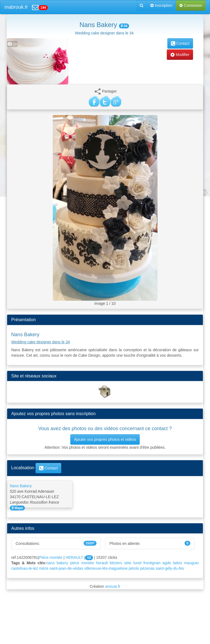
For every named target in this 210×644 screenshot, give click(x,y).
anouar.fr (113, 586)
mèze (44, 568)
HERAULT (74, 557)
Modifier (180, 55)
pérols (134, 568)
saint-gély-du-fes (170, 568)
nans (50, 563)
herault (102, 563)
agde (167, 563)
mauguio (191, 563)
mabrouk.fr (16, 7)
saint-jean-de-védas (66, 568)
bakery (62, 563)
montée (88, 563)
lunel (138, 563)
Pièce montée (51, 557)
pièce (75, 563)
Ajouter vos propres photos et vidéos (105, 439)
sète (128, 563)
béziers (116, 563)
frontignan (152, 563)
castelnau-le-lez (25, 568)
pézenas (148, 568)
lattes (178, 563)
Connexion (191, 5)
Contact (180, 43)
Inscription (161, 5)
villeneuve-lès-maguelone (106, 568)
